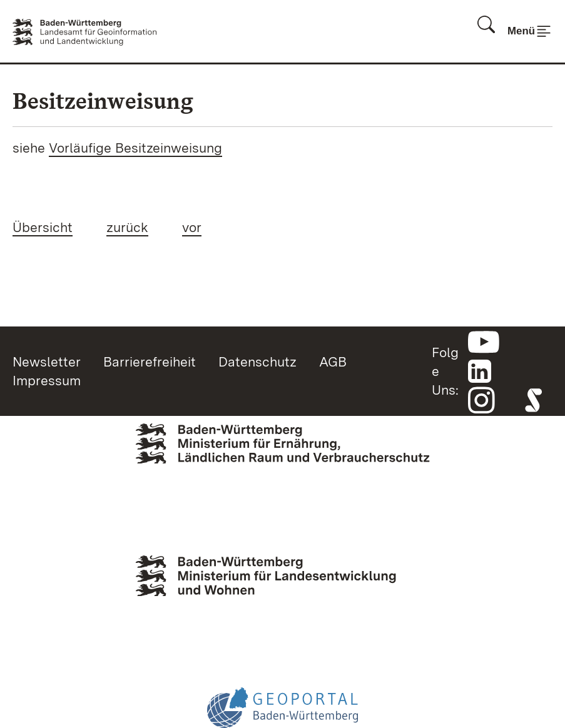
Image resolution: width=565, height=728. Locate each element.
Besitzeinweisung (103, 101)
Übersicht (43, 227)
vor (192, 227)
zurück (127, 227)
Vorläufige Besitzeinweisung (135, 148)
